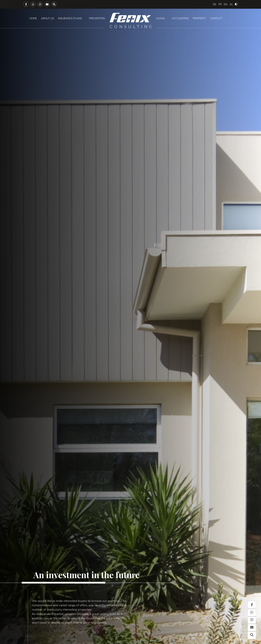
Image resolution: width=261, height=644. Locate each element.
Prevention (97, 18)
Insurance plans (70, 18)
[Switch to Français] (220, 4)
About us (48, 18)
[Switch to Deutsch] (215, 4)
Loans (160, 18)
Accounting (180, 18)
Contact (216, 18)
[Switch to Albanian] (231, 4)
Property (199, 18)
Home (33, 18)
